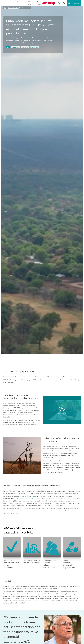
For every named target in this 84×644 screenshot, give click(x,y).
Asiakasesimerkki (34, 47)
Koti (5, 8)
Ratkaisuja (12, 2)
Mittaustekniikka (16, 47)
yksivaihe (16, 499)
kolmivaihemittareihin (28, 499)
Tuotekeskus (21, 2)
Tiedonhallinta (25, 47)
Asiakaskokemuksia (13, 8)
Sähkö (8, 47)
